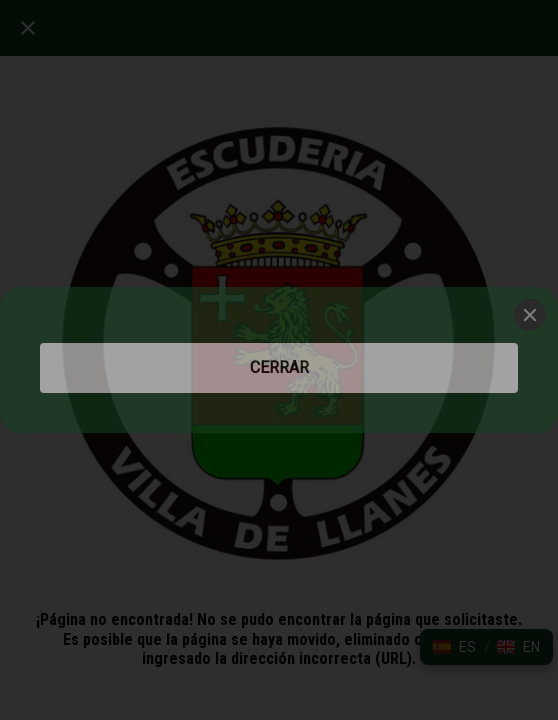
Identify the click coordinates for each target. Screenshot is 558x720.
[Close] (530, 315)
